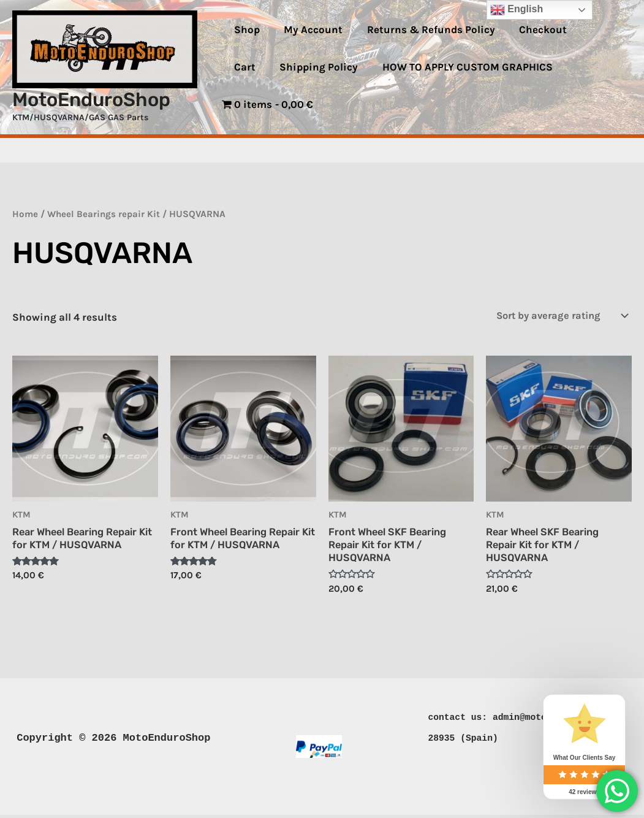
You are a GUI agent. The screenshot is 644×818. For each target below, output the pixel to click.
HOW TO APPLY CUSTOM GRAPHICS (417, 86)
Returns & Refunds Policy (422, 48)
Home (25, 214)
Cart (587, 48)
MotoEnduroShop (91, 100)
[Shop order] (555, 316)
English (517, 10)
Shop (245, 48)
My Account (308, 48)
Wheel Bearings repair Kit (105, 214)
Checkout (531, 48)
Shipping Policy (271, 86)
